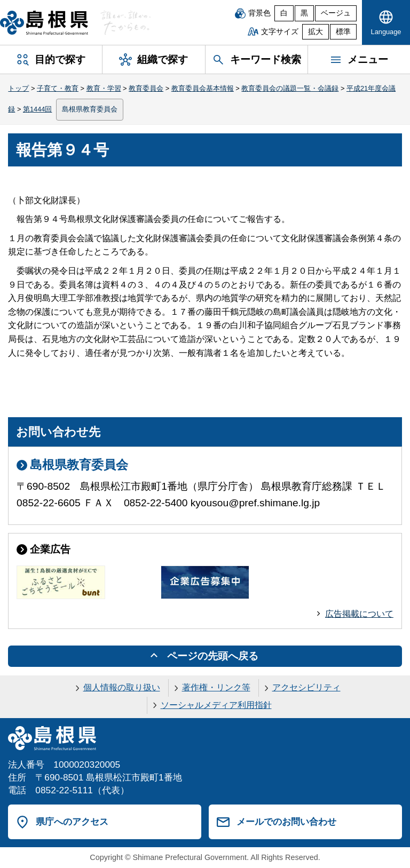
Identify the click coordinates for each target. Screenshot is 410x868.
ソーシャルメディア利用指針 (216, 705)
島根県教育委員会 (90, 109)
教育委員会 (146, 88)
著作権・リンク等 (216, 687)
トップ (18, 88)
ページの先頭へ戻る (213, 656)
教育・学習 (104, 88)
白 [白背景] (284, 13)
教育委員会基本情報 (203, 88)
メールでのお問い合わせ (286, 822)
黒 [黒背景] (304, 13)
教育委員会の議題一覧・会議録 (290, 88)
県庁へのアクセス (72, 822)
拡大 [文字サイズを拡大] (316, 32)
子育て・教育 (58, 88)
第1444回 (37, 109)
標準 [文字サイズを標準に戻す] (343, 32)
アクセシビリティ (306, 687)
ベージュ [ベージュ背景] (336, 13)
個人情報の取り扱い (122, 687)
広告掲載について (359, 614)
